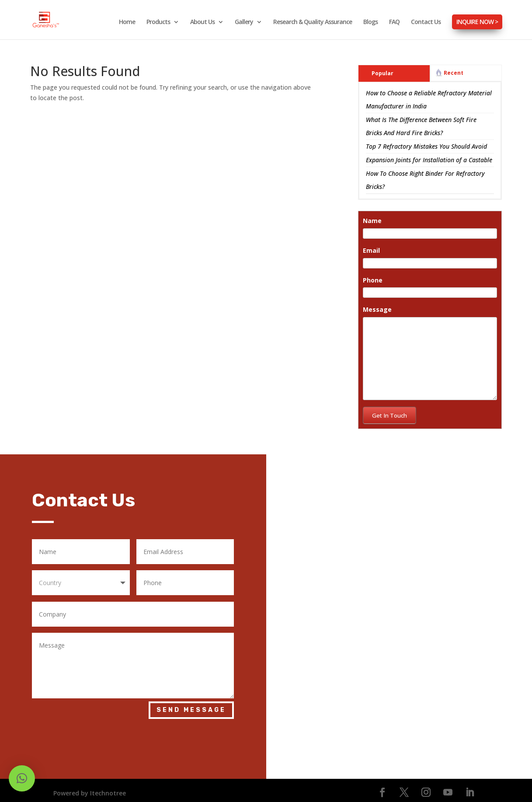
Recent (454, 68)
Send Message (191, 706)
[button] (22, 778)
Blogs (370, 22)
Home (127, 22)
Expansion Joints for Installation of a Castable (429, 155)
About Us (202, 22)
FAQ (394, 22)
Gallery (244, 22)
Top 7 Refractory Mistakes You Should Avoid (426, 142)
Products (158, 22)
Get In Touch (389, 411)
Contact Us (426, 22)
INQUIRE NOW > (477, 22)
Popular (382, 69)
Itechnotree (108, 789)
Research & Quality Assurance (313, 22)
